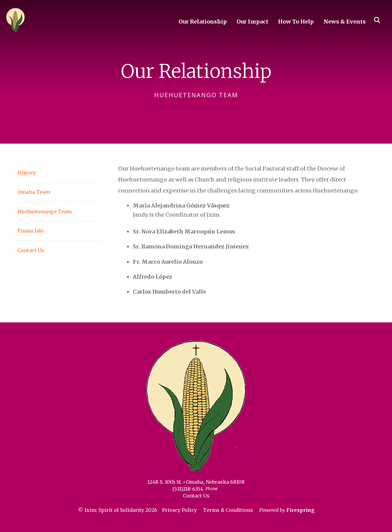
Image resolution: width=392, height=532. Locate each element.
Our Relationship (203, 22)
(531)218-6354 (188, 489)
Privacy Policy (180, 510)
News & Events (345, 22)
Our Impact (252, 22)
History (27, 173)
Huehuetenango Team (45, 211)
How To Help (296, 22)
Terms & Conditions (228, 510)
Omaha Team (34, 192)
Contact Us (31, 250)
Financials (31, 231)
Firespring (300, 510)
